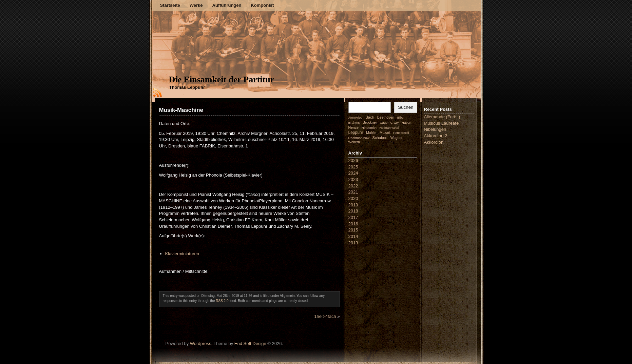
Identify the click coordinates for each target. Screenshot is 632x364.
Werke (196, 5)
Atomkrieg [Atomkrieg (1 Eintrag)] (356, 118)
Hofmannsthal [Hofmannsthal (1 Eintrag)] (389, 128)
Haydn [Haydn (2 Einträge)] (407, 123)
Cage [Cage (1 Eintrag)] (384, 123)
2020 (353, 198)
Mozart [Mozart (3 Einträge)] (385, 133)
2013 (353, 243)
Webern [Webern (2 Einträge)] (354, 142)
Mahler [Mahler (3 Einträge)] (371, 133)
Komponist (262, 5)
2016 (353, 224)
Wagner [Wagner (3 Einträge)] (396, 138)
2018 (353, 211)
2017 (353, 217)
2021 (353, 192)
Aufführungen (227, 5)
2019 (353, 205)
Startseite (170, 5)
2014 (353, 236)
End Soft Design (250, 343)
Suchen (406, 107)
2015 (353, 230)
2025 (353, 167)
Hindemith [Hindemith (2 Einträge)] (369, 128)
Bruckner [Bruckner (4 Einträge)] (370, 122)
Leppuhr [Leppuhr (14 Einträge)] (356, 133)
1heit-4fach (325, 316)
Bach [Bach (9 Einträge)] (370, 117)
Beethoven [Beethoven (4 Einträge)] (386, 117)
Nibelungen (435, 129)
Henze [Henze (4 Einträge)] (353, 127)
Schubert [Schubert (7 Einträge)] (380, 138)
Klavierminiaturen (182, 254)
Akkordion (434, 142)
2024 (353, 173)
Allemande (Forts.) (442, 117)
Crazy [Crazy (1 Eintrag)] (395, 123)
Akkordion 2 (436, 136)
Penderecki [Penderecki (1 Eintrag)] (401, 133)
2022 (353, 186)
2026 (353, 160)
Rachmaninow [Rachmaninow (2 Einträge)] (359, 138)
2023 (353, 179)
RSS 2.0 (222, 301)
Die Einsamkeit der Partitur (222, 79)
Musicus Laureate (442, 123)
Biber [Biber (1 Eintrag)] (401, 118)
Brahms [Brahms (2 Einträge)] (354, 123)
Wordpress (201, 343)
